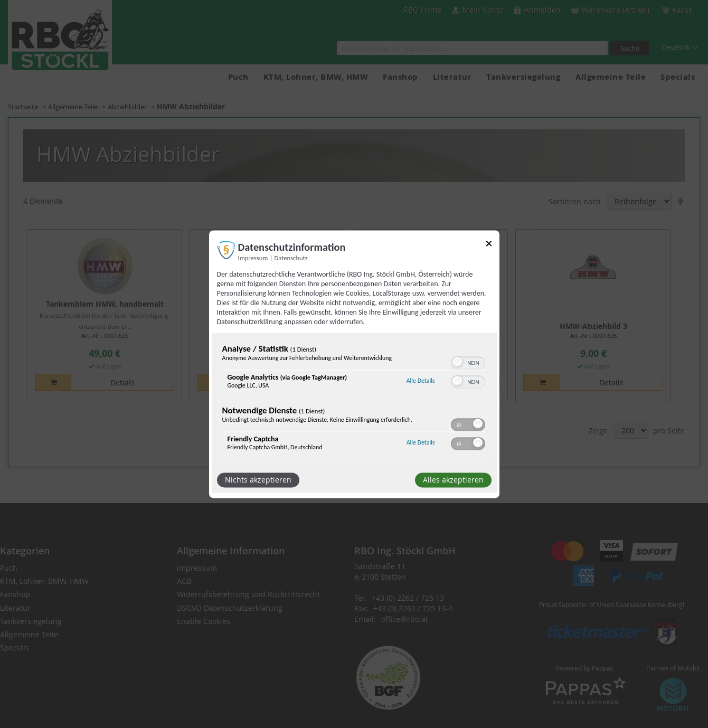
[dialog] (354, 364)
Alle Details (421, 381)
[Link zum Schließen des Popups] (489, 245)
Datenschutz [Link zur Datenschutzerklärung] (291, 258)
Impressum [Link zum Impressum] (253, 258)
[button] (457, 362)
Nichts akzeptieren (258, 480)
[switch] (468, 362)
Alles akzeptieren (453, 480)
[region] (354, 400)
